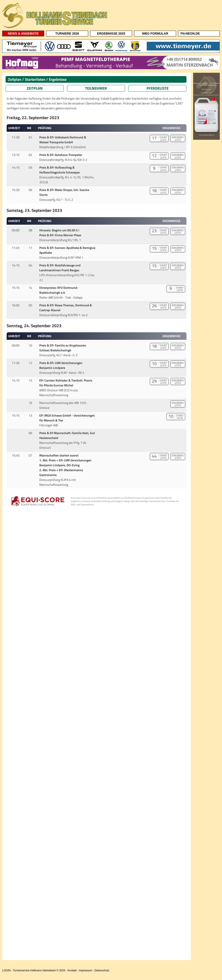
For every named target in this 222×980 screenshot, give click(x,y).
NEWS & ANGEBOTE (23, 33)
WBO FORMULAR (155, 33)
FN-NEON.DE (190, 33)
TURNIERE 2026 (67, 33)
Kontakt (72, 970)
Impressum (86, 970)
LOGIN (6, 970)
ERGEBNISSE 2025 (111, 33)
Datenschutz (102, 970)
